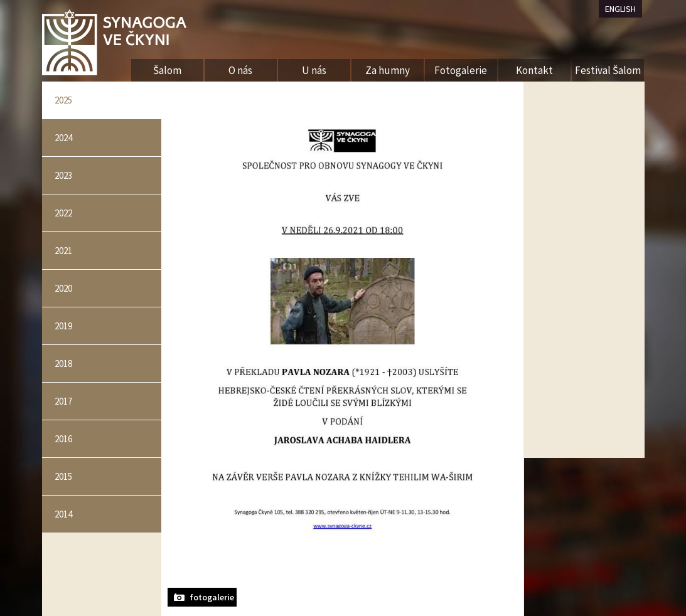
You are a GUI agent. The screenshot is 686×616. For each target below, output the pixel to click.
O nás (240, 70)
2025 (63, 100)
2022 (63, 213)
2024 (63, 138)
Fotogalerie (461, 70)
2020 (63, 288)
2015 (63, 476)
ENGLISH (620, 9)
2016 (63, 439)
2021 (63, 251)
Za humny (388, 70)
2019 (63, 326)
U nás (314, 70)
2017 (63, 401)
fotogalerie (212, 597)
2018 (63, 364)
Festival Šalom (608, 70)
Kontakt (534, 70)
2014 (63, 514)
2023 (63, 175)
